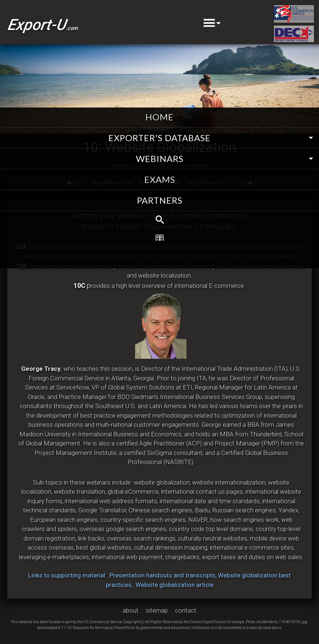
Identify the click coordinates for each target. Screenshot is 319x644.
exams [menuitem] (160, 179)
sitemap (157, 610)
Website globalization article (175, 585)
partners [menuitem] (160, 200)
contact (186, 610)
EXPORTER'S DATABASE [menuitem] (159, 138)
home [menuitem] (159, 117)
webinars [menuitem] (160, 159)
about (131, 610)
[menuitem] (159, 220)
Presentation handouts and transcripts (162, 575)
